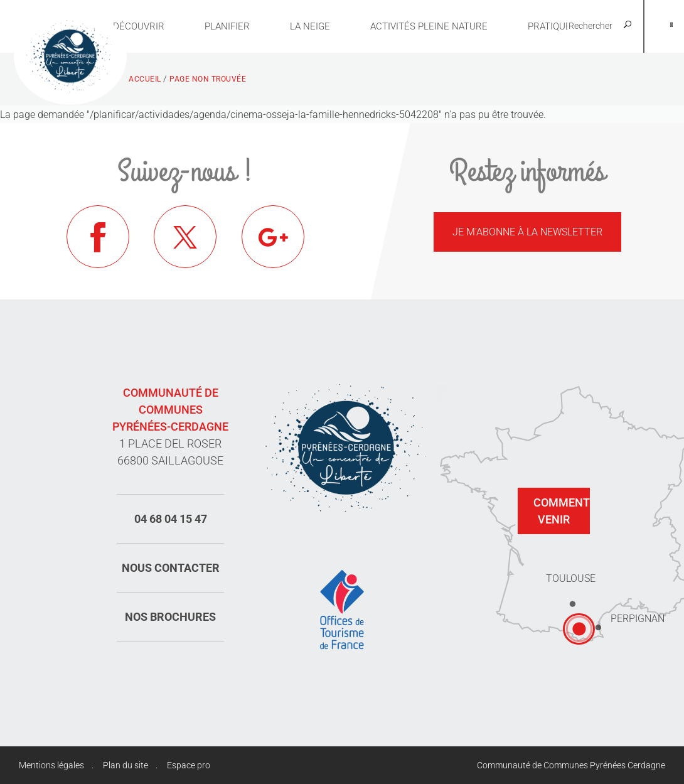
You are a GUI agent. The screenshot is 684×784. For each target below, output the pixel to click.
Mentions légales (51, 765)
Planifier (227, 26)
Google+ (273, 237)
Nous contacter (171, 568)
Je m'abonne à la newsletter (527, 232)
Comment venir (562, 511)
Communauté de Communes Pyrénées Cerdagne (571, 765)
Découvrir (139, 26)
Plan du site (126, 765)
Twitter (185, 237)
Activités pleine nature (429, 26)
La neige (310, 26)
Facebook (98, 237)
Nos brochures (170, 617)
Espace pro (189, 765)
